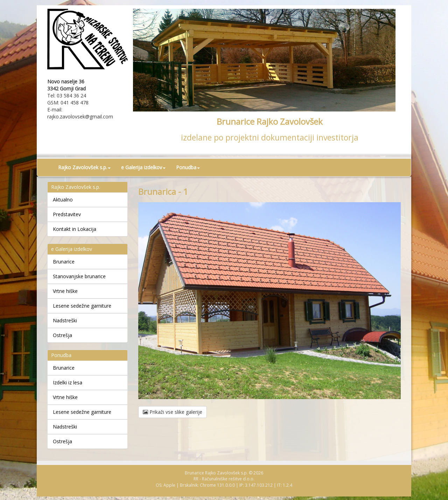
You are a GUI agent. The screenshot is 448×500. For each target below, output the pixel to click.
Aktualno (63, 200)
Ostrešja (62, 335)
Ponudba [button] (188, 167)
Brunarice (64, 262)
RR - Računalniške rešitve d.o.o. (224, 479)
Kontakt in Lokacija (75, 229)
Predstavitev (67, 214)
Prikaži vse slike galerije (173, 412)
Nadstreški (65, 320)
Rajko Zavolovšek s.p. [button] (84, 167)
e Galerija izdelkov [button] (143, 167)
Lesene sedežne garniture (82, 306)
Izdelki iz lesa (68, 382)
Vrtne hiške (65, 291)
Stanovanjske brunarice (79, 276)
